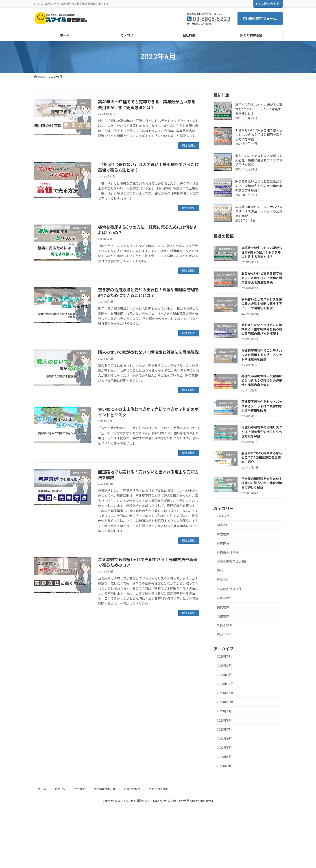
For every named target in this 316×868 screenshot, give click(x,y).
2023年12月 (225, 684)
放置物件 (223, 580)
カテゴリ (60, 789)
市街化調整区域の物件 (232, 561)
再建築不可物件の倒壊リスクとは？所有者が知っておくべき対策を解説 (262, 432)
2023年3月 (224, 766)
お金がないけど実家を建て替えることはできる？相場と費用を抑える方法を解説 (259, 135)
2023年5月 (224, 748)
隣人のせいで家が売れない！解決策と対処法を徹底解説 (148, 352)
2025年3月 (224, 656)
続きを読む (189, 145)
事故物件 (223, 534)
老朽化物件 (224, 625)
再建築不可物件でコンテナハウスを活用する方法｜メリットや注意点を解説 (259, 211)
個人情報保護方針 (105, 789)
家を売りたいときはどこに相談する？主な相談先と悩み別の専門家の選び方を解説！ (259, 186)
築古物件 (223, 616)
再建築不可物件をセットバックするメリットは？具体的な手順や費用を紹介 (262, 406)
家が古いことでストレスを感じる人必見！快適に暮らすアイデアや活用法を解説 (259, 160)
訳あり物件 (224, 634)
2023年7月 (224, 729)
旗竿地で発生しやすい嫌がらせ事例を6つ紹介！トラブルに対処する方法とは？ (259, 109)
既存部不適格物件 (229, 589)
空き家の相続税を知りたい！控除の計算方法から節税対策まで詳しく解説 (262, 483)
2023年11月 (225, 693)
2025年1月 (224, 675)
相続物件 (223, 607)
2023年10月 (225, 702)
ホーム (42, 789)
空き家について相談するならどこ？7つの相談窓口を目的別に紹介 (262, 457)
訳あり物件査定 (158, 789)
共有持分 (223, 543)
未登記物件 (224, 598)
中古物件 (223, 525)
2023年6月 (224, 738)
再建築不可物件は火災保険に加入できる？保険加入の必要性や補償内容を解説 (262, 380)
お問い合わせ (268, 4)
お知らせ (223, 516)
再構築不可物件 (228, 552)
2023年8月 (224, 720)
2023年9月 (224, 711)
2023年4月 (224, 756)
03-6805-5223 (211, 19)
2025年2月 (224, 666)
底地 (220, 571)
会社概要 (80, 789)
